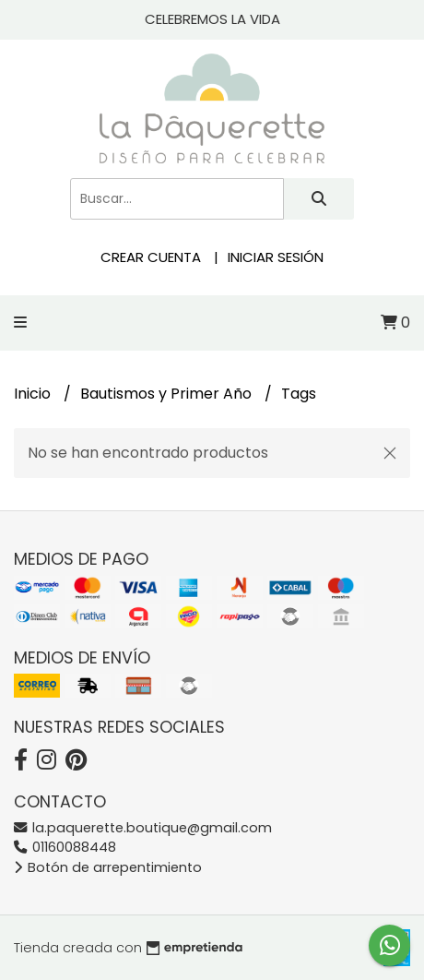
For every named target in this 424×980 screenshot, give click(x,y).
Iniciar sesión (276, 257)
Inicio (34, 394)
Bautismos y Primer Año (168, 394)
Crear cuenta (151, 257)
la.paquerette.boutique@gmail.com (143, 828)
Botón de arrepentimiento (108, 867)
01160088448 (65, 847)
